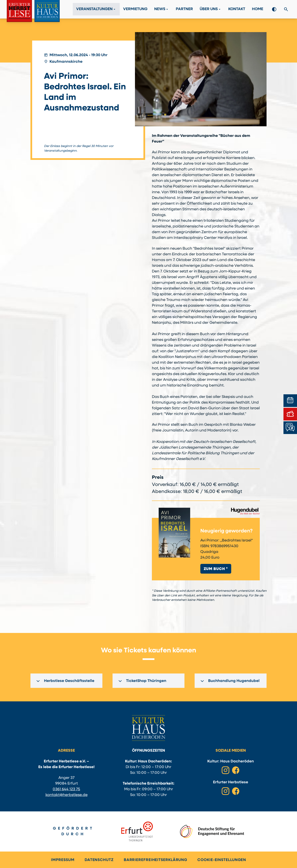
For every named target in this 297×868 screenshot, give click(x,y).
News (162, 9)
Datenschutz (99, 860)
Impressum (63, 860)
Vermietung (135, 9)
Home (258, 9)
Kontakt (237, 9)
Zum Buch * (216, 569)
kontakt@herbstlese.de (67, 795)
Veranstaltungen (96, 9)
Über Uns (211, 9)
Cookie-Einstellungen (222, 860)
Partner (184, 9)
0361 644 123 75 (66, 789)
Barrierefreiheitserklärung (155, 860)
